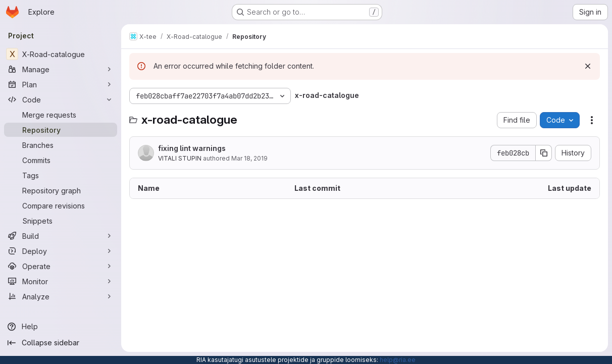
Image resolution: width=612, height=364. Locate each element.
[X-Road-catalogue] (61, 54)
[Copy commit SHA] (544, 153)
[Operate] (61, 266)
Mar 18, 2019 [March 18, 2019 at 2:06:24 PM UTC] (249, 158)
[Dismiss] (588, 66)
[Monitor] (61, 281)
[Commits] (61, 160)
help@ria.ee (398, 360)
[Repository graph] (61, 190)
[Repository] (61, 130)
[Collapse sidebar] (61, 343)
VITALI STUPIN (180, 158)
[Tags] (61, 175)
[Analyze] (61, 296)
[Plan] (61, 84)
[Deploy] (61, 251)
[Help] (61, 327)
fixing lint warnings (192, 148)
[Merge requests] (61, 115)
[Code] (61, 99)
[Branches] (61, 145)
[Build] (61, 236)
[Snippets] (61, 221)
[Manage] (61, 69)
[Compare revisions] (61, 205)
